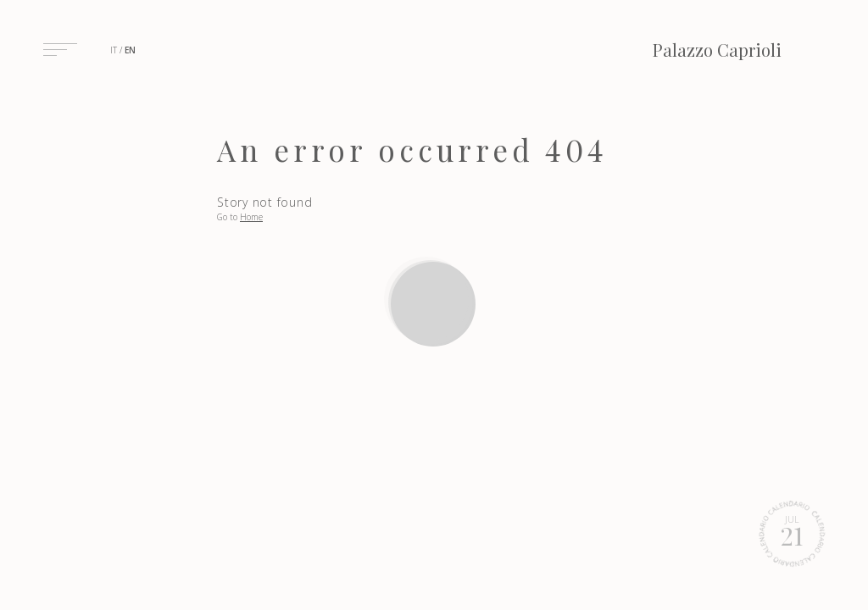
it (114, 50)
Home (251, 217)
